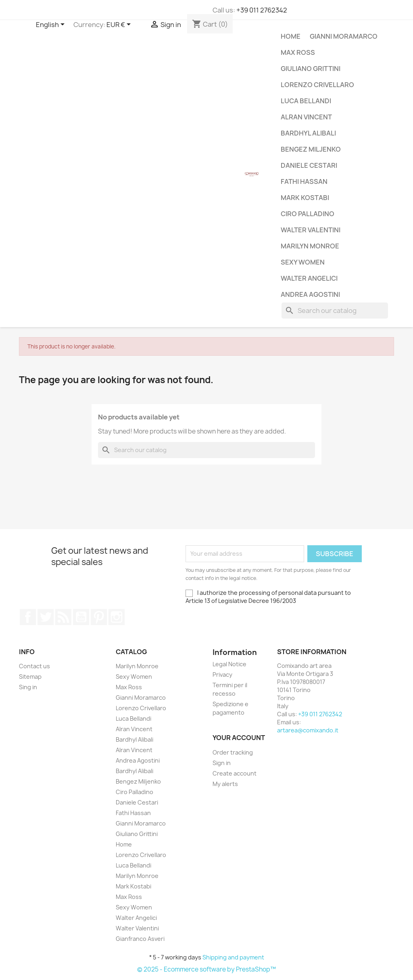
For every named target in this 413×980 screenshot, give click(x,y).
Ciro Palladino (308, 214)
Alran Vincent (306, 117)
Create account (235, 773)
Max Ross (298, 52)
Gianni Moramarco (344, 36)
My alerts (225, 784)
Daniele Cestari (309, 165)
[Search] (335, 311)
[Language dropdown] (52, 25)
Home (291, 36)
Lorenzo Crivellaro (317, 85)
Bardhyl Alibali (308, 133)
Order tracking (233, 752)
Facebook (28, 617)
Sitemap (30, 677)
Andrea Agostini (310, 294)
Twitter (46, 617)
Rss (63, 617)
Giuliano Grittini (311, 69)
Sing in (28, 687)
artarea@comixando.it (308, 730)
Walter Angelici (309, 278)
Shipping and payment (233, 957)
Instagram (117, 617)
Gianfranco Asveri (140, 939)
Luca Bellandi (306, 101)
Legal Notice (229, 664)
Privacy (222, 675)
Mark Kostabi (305, 198)
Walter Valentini (311, 230)
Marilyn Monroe (310, 246)
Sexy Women (303, 262)
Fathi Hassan (304, 181)
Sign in (222, 763)
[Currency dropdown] (120, 25)
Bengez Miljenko (311, 149)
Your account (239, 738)
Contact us (34, 666)
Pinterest (99, 617)
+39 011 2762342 (262, 10)
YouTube (81, 617)
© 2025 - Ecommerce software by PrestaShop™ (206, 969)
